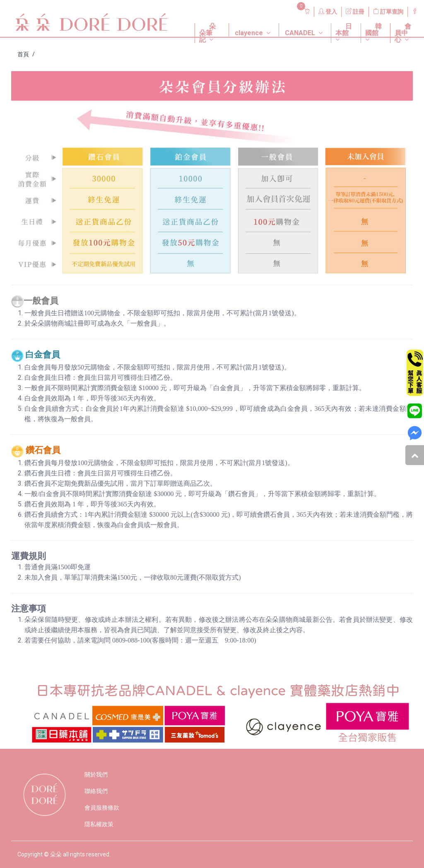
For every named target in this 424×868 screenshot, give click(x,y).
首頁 (23, 54)
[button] (205, 23)
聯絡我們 (96, 791)
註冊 (355, 12)
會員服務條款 (102, 808)
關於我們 (96, 774)
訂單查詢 (388, 12)
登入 (328, 12)
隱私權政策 (99, 824)
